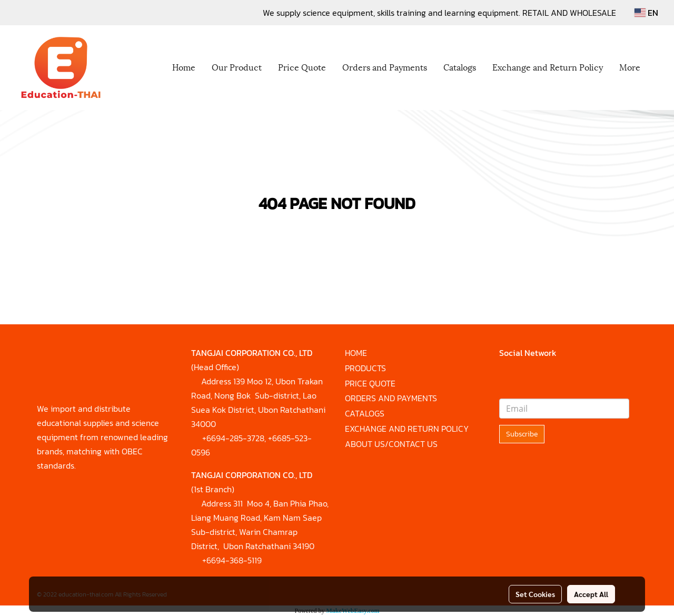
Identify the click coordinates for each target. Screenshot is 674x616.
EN (646, 13)
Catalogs (460, 67)
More (630, 67)
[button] (658, 68)
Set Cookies (535, 594)
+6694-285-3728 (233, 438)
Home (184, 67)
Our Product (237, 67)
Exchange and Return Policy (548, 67)
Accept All (591, 594)
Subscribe (522, 434)
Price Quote (302, 67)
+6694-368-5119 (232, 560)
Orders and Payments (385, 67)
